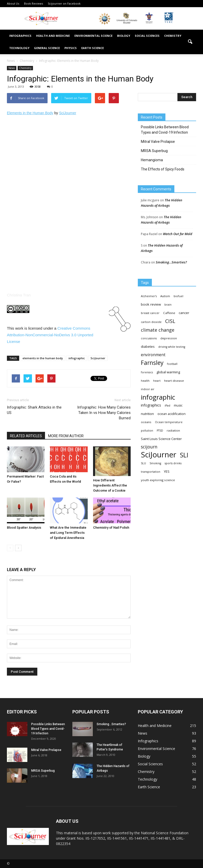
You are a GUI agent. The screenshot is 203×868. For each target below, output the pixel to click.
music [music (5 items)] (178, 405)
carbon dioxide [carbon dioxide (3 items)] (151, 322)
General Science (47, 48)
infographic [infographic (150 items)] (158, 397)
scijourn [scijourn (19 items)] (149, 447)
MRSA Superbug (154, 151)
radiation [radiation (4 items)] (173, 430)
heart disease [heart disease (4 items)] (174, 381)
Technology (19, 48)
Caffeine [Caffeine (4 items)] (169, 313)
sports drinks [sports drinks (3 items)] (173, 463)
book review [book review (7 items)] (151, 304)
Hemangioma (152, 160)
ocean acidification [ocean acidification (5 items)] (172, 414)
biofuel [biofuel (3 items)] (178, 296)
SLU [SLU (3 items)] (143, 463)
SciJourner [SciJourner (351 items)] (159, 455)
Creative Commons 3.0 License (50, 335)
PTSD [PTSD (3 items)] (160, 431)
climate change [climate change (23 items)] (158, 330)
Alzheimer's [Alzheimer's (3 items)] (149, 296)
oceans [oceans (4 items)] (146, 422)
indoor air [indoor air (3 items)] (148, 389)
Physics (71, 48)
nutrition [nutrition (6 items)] (147, 414)
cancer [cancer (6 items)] (184, 313)
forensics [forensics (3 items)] (147, 372)
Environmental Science (93, 36)
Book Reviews (33, 3)
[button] (190, 42)
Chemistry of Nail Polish (111, 528)
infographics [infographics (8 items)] (151, 405)
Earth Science (93, 48)
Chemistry (173, 36)
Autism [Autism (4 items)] (165, 296)
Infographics (20, 36)
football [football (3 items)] (172, 364)
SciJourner (98, 358)
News (12, 68)
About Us (13, 3)
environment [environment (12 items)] (153, 355)
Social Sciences (147, 36)
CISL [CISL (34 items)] (170, 321)
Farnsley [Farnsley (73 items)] (152, 363)
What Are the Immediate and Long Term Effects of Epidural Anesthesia (68, 533)
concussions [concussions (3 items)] (149, 338)
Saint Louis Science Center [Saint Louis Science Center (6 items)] (161, 439)
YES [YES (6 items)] (167, 471)
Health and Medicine (53, 36)
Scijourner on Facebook (64, 3)
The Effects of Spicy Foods (163, 169)
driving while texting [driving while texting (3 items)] (172, 347)
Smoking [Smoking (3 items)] (155, 463)
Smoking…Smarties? (171, 262)
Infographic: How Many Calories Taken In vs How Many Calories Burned (104, 413)
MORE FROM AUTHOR (66, 436)
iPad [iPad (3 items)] (167, 406)
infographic (77, 358)
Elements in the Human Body (30, 113)
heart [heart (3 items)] (157, 381)
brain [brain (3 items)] (168, 305)
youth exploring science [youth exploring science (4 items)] (158, 480)
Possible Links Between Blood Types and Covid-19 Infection (165, 130)
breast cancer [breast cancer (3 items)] (150, 313)
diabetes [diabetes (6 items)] (148, 346)
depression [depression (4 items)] (169, 338)
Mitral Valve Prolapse (158, 142)
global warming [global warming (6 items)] (168, 372)
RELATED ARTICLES (26, 436)
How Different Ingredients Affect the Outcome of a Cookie (110, 485)
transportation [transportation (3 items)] (151, 472)
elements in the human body (43, 358)
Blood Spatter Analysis (24, 528)
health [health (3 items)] (145, 381)
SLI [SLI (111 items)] (184, 455)
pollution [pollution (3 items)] (147, 431)
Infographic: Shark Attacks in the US (34, 410)
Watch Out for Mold (178, 234)
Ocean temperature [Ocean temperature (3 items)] (169, 422)
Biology (124, 36)
